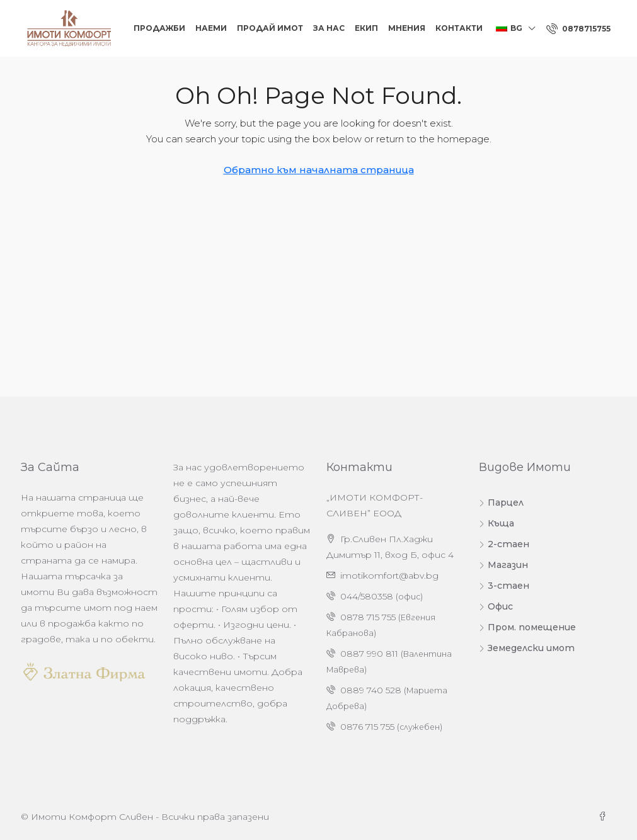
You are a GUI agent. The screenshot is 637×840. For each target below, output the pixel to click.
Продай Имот (270, 28)
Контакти (459, 28)
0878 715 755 (368, 617)
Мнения (407, 28)
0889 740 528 (371, 690)
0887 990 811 (369, 654)
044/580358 (367, 596)
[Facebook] (605, 817)
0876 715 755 (367, 727)
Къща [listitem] (496, 523)
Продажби (159, 28)
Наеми (211, 28)
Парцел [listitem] (501, 502)
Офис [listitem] (496, 606)
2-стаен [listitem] (504, 544)
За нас (329, 28)
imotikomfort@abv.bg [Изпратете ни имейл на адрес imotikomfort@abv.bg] (389, 576)
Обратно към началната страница (319, 170)
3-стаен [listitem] (504, 586)
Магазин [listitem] (503, 565)
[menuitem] (578, 29)
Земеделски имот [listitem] (527, 648)
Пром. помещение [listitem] (527, 627)
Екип (366, 28)
